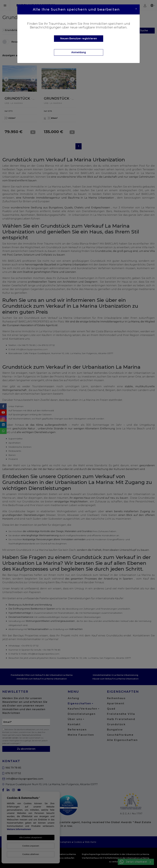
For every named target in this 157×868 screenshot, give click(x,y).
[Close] (136, 9)
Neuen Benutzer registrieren (79, 38)
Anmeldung (79, 52)
